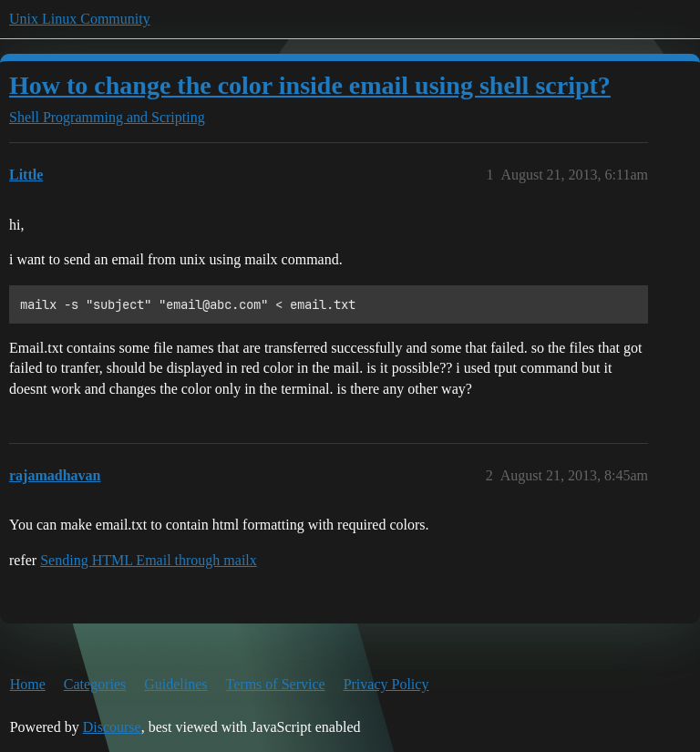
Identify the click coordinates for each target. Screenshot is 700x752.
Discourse (112, 727)
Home (28, 684)
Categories (95, 684)
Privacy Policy (386, 684)
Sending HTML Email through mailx (149, 560)
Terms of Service (276, 684)
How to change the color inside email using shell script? (310, 85)
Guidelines (175, 684)
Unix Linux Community (80, 19)
